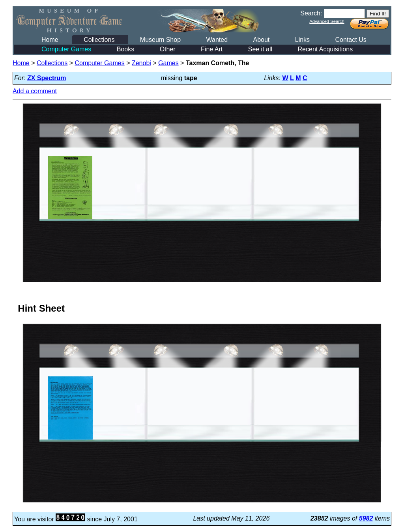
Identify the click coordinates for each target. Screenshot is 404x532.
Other (168, 49)
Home (50, 40)
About (261, 40)
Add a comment (35, 91)
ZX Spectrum (47, 78)
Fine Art (212, 49)
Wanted (217, 40)
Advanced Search (327, 21)
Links (302, 40)
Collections (99, 40)
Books (125, 49)
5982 (366, 518)
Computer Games (66, 49)
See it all (260, 49)
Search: (311, 13)
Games (168, 63)
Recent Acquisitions (325, 49)
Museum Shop (160, 40)
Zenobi (141, 63)
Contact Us (351, 40)
